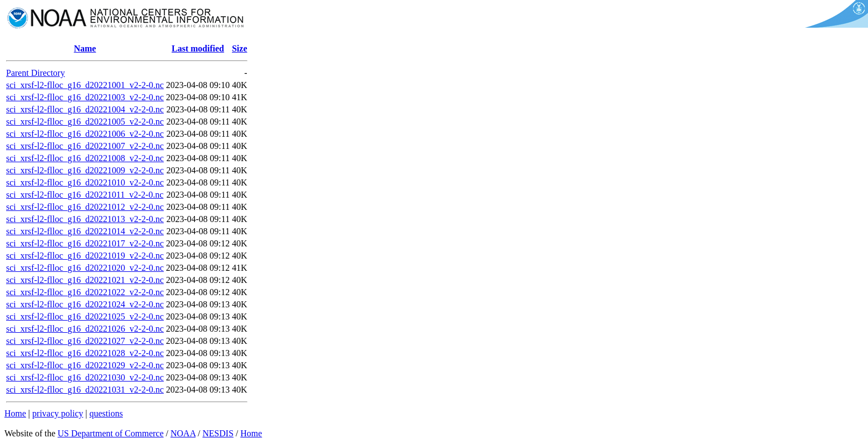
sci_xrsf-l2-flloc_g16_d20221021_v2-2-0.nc (85, 280)
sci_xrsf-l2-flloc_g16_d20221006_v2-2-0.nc (85, 134)
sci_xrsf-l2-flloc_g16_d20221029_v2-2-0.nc (85, 365)
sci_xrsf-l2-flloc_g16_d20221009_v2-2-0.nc (85, 170)
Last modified (198, 48)
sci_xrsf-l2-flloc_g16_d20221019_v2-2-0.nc (85, 256)
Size (240, 48)
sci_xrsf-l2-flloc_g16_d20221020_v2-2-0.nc (85, 268)
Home (15, 413)
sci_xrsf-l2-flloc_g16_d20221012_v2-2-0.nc (85, 207)
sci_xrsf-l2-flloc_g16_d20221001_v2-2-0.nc (85, 85)
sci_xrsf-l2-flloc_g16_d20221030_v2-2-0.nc (85, 377)
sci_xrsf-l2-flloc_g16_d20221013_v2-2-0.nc (85, 219)
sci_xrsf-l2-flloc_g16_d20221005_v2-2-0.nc (85, 122)
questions (106, 413)
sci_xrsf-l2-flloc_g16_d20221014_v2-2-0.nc (85, 231)
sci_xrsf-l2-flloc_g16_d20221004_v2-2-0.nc (85, 109)
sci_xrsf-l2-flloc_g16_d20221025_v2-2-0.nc (85, 316)
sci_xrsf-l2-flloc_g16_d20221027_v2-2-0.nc (85, 341)
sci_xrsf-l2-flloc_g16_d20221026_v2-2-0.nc (85, 329)
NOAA (183, 433)
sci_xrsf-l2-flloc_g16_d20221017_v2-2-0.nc (85, 243)
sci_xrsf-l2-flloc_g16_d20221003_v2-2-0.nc (85, 97)
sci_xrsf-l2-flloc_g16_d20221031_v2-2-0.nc (85, 390)
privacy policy (58, 413)
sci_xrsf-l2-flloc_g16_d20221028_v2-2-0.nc (85, 353)
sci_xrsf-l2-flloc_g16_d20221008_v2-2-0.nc (85, 158)
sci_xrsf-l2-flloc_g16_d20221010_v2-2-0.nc (85, 182)
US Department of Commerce (111, 433)
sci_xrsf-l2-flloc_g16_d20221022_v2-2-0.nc (85, 292)
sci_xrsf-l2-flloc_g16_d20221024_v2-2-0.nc (85, 304)
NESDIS (218, 433)
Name (85, 48)
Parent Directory (35, 73)
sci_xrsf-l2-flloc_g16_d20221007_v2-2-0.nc (85, 146)
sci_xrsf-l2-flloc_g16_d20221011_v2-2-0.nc (85, 195)
